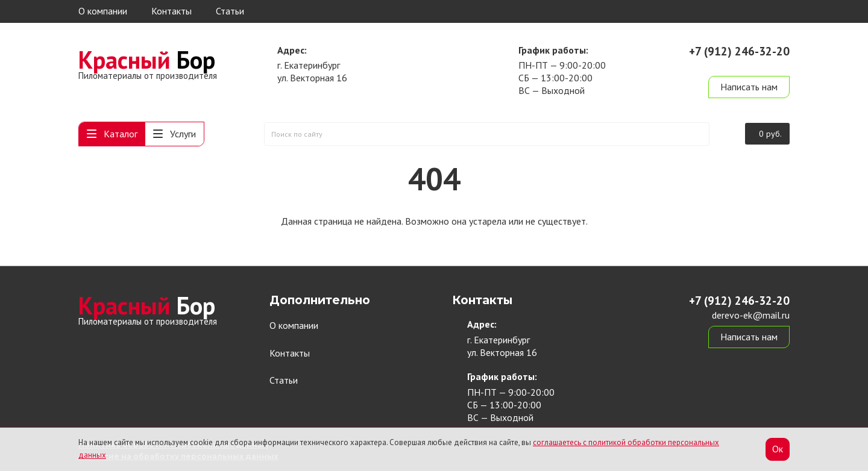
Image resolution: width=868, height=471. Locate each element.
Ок (778, 449)
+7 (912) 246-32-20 (739, 51)
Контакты (171, 11)
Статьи (230, 11)
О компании (103, 11)
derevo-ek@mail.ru (751, 65)
